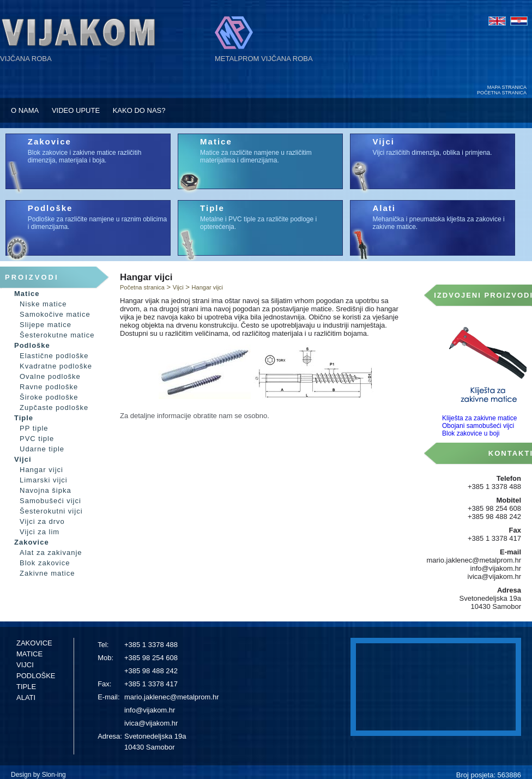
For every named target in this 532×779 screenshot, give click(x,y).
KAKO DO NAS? (139, 110)
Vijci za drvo (42, 521)
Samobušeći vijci (50, 501)
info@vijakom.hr (150, 710)
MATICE (29, 654)
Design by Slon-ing (38, 775)
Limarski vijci (44, 480)
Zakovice (50, 141)
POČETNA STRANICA (502, 93)
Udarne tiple (42, 449)
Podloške (50, 208)
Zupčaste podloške (54, 407)
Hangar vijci (41, 470)
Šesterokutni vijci (51, 511)
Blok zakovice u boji (471, 433)
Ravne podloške (49, 387)
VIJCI (25, 665)
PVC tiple (37, 439)
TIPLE (26, 687)
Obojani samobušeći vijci (478, 426)
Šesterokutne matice (57, 335)
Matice (216, 141)
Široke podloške (49, 397)
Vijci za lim (40, 532)
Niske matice (43, 304)
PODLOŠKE (36, 676)
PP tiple (34, 428)
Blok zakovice (45, 563)
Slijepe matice (46, 325)
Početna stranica (142, 287)
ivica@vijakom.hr (151, 723)
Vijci (383, 141)
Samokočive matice (55, 314)
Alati (384, 208)
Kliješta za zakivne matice (479, 418)
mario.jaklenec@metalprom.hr (172, 697)
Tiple (212, 208)
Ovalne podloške (50, 376)
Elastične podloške (54, 356)
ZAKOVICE (34, 643)
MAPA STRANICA (507, 87)
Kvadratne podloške (56, 366)
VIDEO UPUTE (76, 110)
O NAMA (25, 110)
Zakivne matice (47, 573)
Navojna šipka (46, 490)
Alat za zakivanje (51, 552)
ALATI (26, 698)
